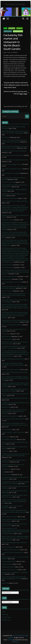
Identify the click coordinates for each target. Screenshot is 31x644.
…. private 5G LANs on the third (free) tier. (13, 552)
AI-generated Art (6, 469)
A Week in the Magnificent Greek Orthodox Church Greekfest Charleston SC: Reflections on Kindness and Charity (15, 385)
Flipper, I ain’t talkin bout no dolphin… (12, 325)
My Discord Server (7, 279)
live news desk (6, 137)
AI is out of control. (7, 430)
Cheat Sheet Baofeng (8, 268)
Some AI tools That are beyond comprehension (15, 372)
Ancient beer (5, 583)
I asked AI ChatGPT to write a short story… (13, 432)
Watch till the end (6, 336)
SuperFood (19, 28)
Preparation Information (8, 567)
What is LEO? (5, 451)
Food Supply (12, 28)
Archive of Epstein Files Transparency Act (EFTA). (15, 160)
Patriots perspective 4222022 (10, 517)
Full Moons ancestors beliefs (10, 277)
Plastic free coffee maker (9, 182)
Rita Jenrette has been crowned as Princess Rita (15, 398)
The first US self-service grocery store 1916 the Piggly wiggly (16, 93)
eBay (3, 472)
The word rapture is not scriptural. (11, 173)
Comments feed (6, 617)
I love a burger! (6, 334)
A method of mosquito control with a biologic (14, 151)
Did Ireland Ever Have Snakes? (10, 198)
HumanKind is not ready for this (10, 416)
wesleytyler (15, 52)
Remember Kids (6, 407)
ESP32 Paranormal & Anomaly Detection (13, 155)
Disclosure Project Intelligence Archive (12, 164)
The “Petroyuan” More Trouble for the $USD (14, 419)
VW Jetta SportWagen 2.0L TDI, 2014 (12, 282)
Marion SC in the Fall (7, 291)
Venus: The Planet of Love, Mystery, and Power (15, 201)
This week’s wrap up (7, 339)
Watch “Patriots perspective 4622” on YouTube (14, 543)
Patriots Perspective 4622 (9, 547)
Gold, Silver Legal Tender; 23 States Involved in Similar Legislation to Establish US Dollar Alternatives (14, 412)
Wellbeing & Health (18, 31)
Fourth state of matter (8, 220)
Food (5, 28)
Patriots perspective (7, 564)
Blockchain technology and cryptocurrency (13, 359)
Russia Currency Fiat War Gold (10, 570)
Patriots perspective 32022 (9, 561)
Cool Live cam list (7, 475)
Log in (3, 612)
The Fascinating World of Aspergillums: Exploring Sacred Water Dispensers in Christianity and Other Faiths (15, 379)
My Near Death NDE (7, 265)
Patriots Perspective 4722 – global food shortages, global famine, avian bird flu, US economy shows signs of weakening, (15, 538)
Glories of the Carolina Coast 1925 (11, 370)
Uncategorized (8, 31)
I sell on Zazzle (6, 437)
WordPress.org (6, 620)
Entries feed (5, 614)
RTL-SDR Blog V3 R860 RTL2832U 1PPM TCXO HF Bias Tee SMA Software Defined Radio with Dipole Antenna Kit (15, 272)
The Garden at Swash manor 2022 (11, 550)
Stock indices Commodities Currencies (12, 169)
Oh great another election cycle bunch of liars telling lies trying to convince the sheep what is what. (15, 85)
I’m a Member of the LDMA (9, 439)
